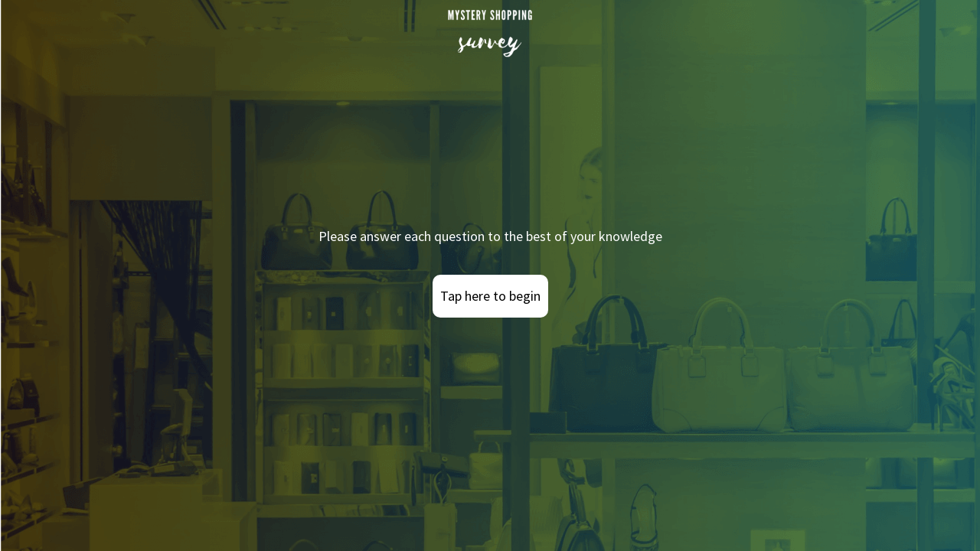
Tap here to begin (490, 296)
